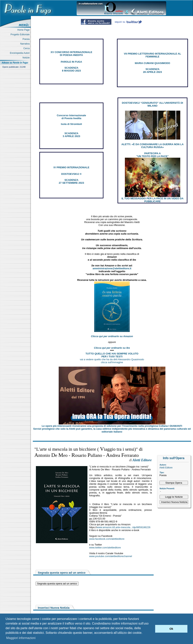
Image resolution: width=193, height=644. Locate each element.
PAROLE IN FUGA (71, 62)
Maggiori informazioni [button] (21, 638)
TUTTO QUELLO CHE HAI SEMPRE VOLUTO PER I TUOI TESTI (112, 355)
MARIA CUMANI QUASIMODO (153, 63)
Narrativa (26, 44)
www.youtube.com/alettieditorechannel (111, 556)
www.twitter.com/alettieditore (105, 548)
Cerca (27, 48)
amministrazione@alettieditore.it (112, 268)
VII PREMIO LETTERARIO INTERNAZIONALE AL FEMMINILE (152, 55)
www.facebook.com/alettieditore (107, 539)
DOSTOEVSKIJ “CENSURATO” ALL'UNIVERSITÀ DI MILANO (153, 104)
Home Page (24, 30)
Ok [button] (171, 629)
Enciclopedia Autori (20, 53)
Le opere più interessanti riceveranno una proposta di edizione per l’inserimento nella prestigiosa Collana (112, 426)
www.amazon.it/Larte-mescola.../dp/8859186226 (124, 527)
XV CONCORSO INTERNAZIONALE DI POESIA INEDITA (71, 54)
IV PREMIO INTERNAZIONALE (71, 167)
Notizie (27, 58)
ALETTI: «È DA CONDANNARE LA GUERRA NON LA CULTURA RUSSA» (152, 146)
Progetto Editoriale (21, 35)
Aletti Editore (166, 468)
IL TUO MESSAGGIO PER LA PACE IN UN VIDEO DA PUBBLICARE (152, 200)
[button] (151, 629)
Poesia (27, 39)
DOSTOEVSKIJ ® (71, 174)
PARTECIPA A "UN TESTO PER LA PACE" (152, 155)
